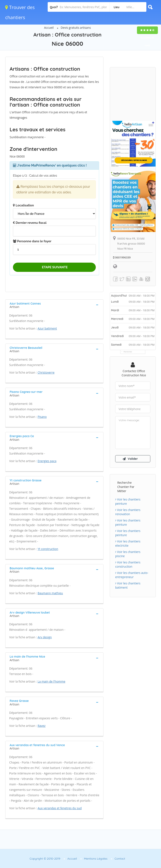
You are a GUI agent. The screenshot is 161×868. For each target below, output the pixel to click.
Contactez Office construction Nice (134, 373)
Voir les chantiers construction (128, 564)
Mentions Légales (96, 859)
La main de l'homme (52, 681)
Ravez (42, 726)
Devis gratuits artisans (76, 28)
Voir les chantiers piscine (128, 554)
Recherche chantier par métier (126, 487)
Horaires (128, 352)
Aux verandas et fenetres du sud (60, 808)
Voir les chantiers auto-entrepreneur (132, 575)
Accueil (49, 28)
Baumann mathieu (50, 593)
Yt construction (48, 549)
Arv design (45, 637)
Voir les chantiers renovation (128, 512)
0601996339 (122, 257)
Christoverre (46, 372)
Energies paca (47, 461)
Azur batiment (47, 328)
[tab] (54, 305)
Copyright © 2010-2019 (45, 859)
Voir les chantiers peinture (128, 501)
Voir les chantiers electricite (128, 543)
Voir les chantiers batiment (128, 585)
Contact (120, 859)
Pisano (42, 417)
